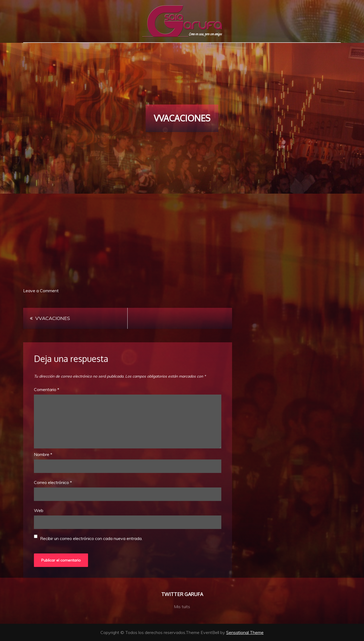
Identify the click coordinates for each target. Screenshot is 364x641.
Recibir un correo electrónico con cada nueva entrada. (91, 538)
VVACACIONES (53, 318)
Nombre (43, 454)
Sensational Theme (245, 632)
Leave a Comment (41, 291)
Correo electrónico (53, 482)
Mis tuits (182, 607)
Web (39, 510)
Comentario (47, 389)
